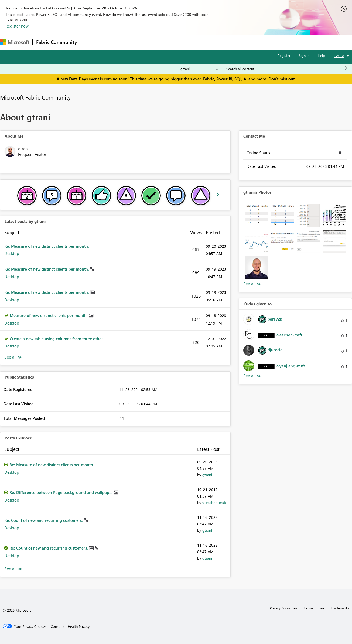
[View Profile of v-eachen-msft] (214, 502)
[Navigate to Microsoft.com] (15, 42)
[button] (256, 215)
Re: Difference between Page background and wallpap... (61, 492)
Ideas (135, 42)
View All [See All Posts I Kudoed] (13, 569)
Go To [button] (339, 56)
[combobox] (287, 69)
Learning (204, 42)
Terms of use (314, 608)
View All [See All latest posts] (13, 357)
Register (284, 55)
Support (227, 42)
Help (321, 55)
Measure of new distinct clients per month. (49, 315)
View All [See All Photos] (252, 284)
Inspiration (113, 42)
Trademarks (340, 608)
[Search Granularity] (199, 69)
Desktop (12, 253)
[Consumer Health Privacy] (70, 626)
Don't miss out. (282, 79)
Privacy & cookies (283, 608)
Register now (17, 26)
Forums (89, 42)
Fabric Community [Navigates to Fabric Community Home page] (57, 42)
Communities (159, 42)
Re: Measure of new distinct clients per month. (47, 246)
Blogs (183, 42)
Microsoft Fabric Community (35, 97)
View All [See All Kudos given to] (252, 376)
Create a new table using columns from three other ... (59, 339)
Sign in (304, 55)
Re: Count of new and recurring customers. (44, 520)
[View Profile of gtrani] (207, 475)
